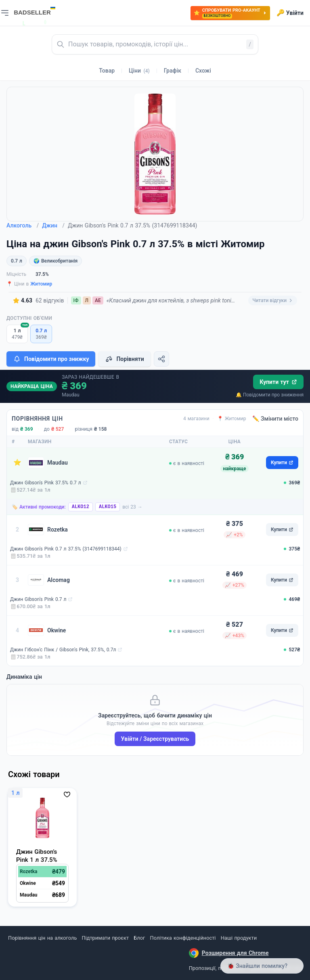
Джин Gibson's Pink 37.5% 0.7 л (46, 483)
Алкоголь (23, 225)
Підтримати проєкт (105, 938)
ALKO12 (81, 507)
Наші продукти (239, 938)
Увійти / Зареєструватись (155, 739)
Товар (107, 71)
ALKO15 (108, 507)
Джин (53, 225)
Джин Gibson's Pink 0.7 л (38, 599)
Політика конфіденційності (183, 938)
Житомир (41, 284)
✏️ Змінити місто (275, 419)
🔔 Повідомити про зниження (270, 395)
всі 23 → (132, 507)
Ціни (139, 71)
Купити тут (278, 382)
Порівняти (124, 359)
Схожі (203, 71)
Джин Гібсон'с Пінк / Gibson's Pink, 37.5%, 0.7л (63, 650)
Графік (173, 71)
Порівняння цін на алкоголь (42, 938)
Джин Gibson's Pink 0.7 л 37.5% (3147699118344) (66, 549)
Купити (282, 463)
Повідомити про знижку (51, 359)
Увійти (290, 13)
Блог (139, 938)
